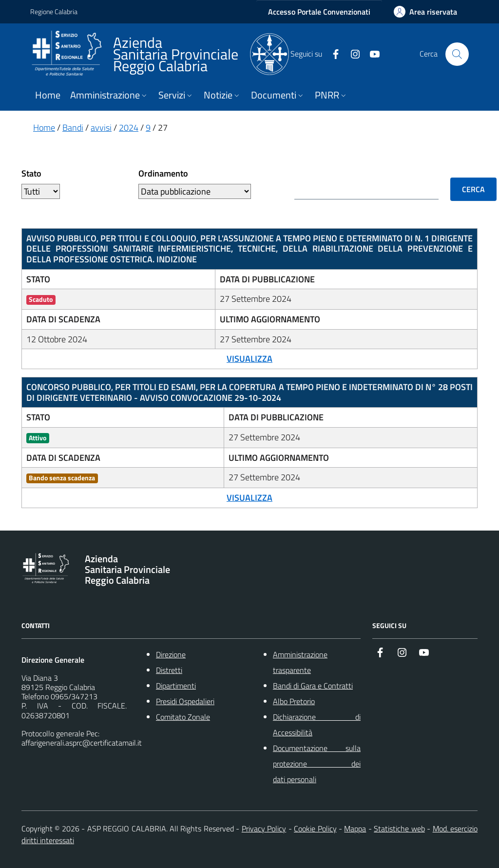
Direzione (171, 654)
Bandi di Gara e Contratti (313, 686)
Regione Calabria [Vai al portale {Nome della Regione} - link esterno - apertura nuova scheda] (54, 11)
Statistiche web (399, 829)
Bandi (73, 128)
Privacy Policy (264, 829)
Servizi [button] (176, 95)
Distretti (169, 670)
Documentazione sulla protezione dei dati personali (317, 764)
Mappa (355, 829)
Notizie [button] (222, 95)
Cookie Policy (315, 829)
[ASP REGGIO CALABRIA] (160, 54)
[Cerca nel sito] (457, 54)
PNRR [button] (331, 95)
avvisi (101, 128)
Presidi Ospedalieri (185, 701)
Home (48, 95)
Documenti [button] (278, 95)
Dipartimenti (176, 686)
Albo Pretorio (294, 701)
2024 (129, 128)
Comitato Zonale (183, 717)
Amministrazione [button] (109, 95)
